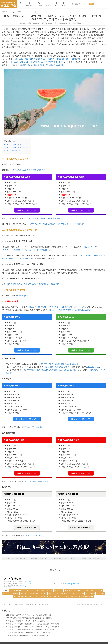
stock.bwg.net (22, 295)
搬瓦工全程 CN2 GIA (42, 592)
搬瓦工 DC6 (52, 589)
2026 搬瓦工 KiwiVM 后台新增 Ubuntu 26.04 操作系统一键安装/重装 (29, 611)
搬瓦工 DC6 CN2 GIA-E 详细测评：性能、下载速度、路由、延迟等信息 (56, 223)
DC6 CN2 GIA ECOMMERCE (73, 586)
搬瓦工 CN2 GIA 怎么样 (27, 589)
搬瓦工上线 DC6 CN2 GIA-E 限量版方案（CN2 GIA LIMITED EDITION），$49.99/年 (47, 59)
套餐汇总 (72, 23)
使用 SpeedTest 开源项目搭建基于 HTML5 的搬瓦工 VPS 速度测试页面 (25, 600)
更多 (56, 566)
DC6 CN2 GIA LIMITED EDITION (92, 586)
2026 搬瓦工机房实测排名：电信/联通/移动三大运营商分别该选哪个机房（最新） (33, 620)
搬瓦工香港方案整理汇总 (35, 531)
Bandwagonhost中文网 (8, 4)
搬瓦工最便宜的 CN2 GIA (86, 592)
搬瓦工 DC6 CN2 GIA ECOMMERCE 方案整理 (44, 218)
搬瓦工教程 (74, 592)
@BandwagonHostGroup (72, 580)
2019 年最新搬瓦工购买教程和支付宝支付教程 (28, 170)
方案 (56, 4)
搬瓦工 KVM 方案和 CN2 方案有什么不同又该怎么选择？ (70, 309)
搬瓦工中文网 (101, 589)
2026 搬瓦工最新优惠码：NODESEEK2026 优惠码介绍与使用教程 (28, 631)
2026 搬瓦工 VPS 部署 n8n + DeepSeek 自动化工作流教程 (26, 617)
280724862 (27, 577)
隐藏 (14, 141)
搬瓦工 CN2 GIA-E (41, 589)
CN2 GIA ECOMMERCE (17, 586)
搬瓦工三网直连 (90, 589)
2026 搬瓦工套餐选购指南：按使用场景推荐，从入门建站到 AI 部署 (28, 628)
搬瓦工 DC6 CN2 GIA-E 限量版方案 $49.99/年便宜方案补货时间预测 (36, 62)
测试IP (48, 4)
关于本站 (78, 642)
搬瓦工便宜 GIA (18, 592)
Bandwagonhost (28, 12)
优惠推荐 (30, 4)
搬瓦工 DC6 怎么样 (78, 589)
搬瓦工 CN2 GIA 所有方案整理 (36, 478)
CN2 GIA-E (49, 586)
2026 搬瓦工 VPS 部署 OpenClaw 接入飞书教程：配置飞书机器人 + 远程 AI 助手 (33, 626)
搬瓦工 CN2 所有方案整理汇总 (33, 425)
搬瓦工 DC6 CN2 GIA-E (64, 589)
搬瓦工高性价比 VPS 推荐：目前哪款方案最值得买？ (60, 362)
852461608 (27, 580)
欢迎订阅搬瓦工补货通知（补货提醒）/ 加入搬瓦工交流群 (42, 65)
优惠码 (39, 4)
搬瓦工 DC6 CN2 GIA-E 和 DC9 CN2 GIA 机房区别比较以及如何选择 (33, 283)
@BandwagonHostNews (26, 582)
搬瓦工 (5, 589)
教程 (64, 4)
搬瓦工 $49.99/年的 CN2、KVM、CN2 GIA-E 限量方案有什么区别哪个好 (56, 306)
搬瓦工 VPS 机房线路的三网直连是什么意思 (91, 600)
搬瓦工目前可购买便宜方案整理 (57, 365)
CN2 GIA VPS (30, 586)
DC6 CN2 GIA (58, 586)
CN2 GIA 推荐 (40, 586)
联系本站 (72, 642)
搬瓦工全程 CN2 (30, 592)
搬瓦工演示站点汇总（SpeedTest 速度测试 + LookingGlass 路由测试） (51, 368)
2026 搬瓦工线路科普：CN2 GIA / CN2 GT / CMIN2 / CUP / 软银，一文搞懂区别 (33, 623)
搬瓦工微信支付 (55, 592)
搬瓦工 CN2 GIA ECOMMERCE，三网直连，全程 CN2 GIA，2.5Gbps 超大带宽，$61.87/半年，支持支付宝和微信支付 (54, 18)
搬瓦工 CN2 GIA (14, 589)
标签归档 (66, 642)
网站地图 (53, 642)
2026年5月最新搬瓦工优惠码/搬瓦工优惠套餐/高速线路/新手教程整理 (29, 614)
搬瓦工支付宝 (65, 592)
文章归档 (59, 642)
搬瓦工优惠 (78, 23)
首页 (21, 4)
